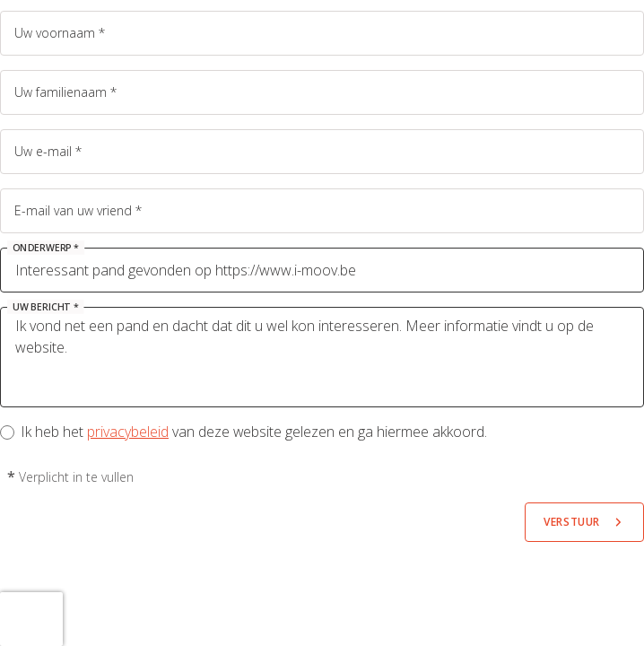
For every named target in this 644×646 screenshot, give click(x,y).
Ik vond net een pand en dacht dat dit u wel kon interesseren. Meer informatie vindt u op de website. (322, 357)
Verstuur (572, 522)
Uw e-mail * (48, 151)
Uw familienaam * (65, 92)
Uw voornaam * (60, 33)
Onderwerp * (46, 248)
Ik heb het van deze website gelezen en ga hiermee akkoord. (254, 432)
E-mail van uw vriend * (78, 210)
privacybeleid (128, 432)
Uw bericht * (46, 307)
